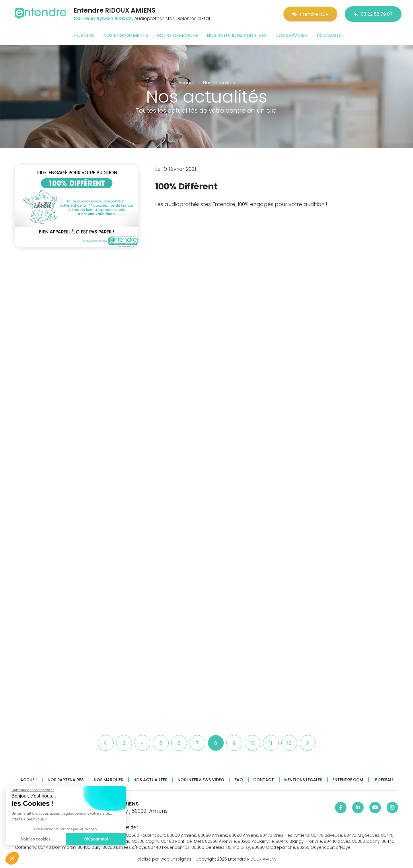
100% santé (329, 35)
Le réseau (383, 780)
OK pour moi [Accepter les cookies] (95, 839)
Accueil (29, 780)
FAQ (239, 780)
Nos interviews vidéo (201, 780)
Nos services (291, 35)
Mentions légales (303, 780)
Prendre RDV (310, 14)
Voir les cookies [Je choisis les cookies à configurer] (35, 839)
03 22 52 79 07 (373, 14)
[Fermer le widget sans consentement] (32, 790)
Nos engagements (126, 35)
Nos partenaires (66, 780)
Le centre (83, 35)
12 (289, 743)
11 (271, 743)
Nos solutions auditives (237, 35)
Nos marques (108, 780)
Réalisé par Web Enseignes (164, 859)
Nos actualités (150, 780)
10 (253, 743)
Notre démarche (177, 35)
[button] (12, 858)
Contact (264, 780)
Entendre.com (348, 780)
